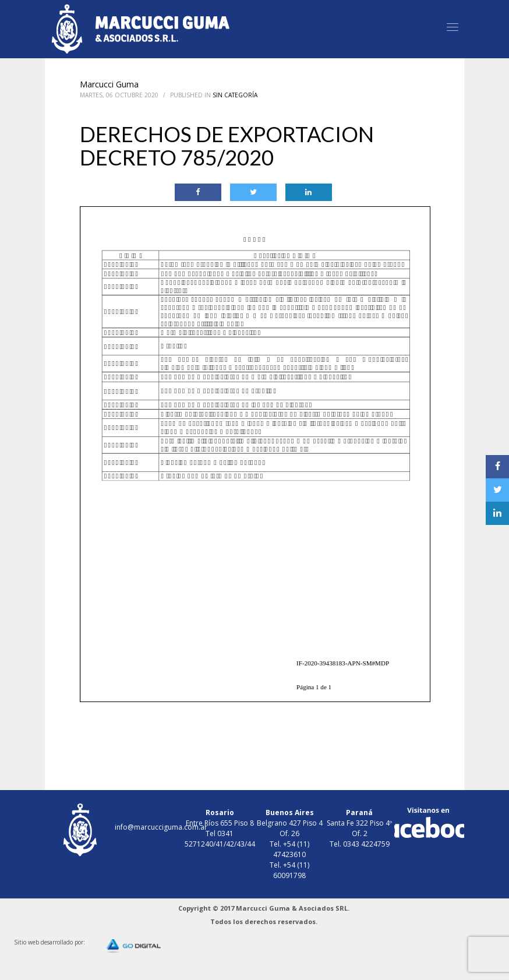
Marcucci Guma (109, 84)
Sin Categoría (235, 95)
